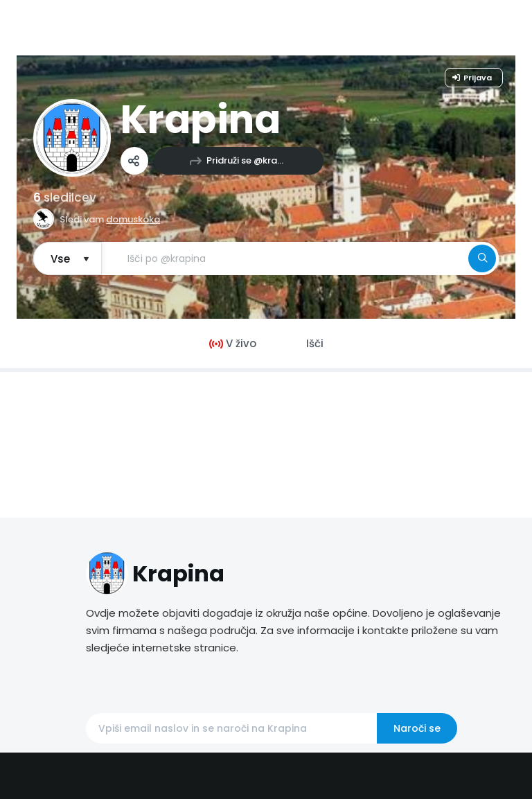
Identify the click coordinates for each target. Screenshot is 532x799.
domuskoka (133, 219)
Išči (315, 343)
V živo (233, 343)
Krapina (201, 120)
